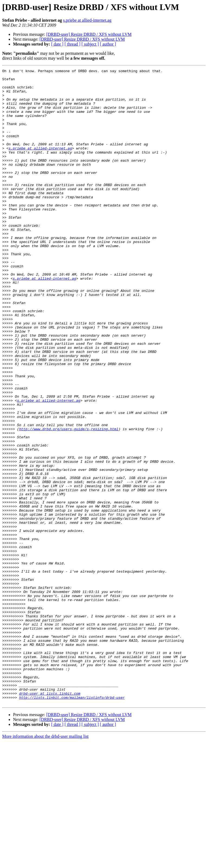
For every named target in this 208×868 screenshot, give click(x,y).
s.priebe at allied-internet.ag (87, 20)
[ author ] (108, 44)
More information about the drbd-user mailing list (45, 863)
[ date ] (57, 44)
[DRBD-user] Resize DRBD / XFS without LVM (89, 34)
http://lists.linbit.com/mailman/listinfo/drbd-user (72, 824)
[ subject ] (90, 44)
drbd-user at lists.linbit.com (50, 819)
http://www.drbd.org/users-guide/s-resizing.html (69, 501)
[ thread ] (72, 44)
